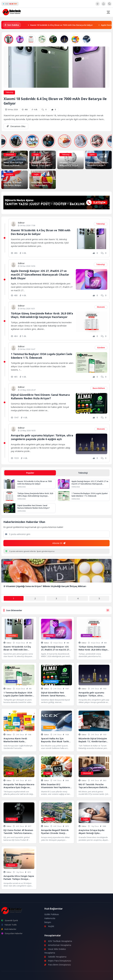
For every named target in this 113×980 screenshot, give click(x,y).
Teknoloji (9, 92)
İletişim (48, 922)
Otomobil (10, 155)
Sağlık (36, 155)
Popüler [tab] (30, 473)
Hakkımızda (50, 918)
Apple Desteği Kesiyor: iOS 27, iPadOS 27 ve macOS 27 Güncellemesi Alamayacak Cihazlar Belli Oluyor (40, 274)
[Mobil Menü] (108, 12)
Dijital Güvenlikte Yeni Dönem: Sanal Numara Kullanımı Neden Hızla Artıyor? (40, 397)
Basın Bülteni (99, 388)
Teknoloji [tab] (83, 473)
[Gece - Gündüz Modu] (97, 5)
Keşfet (49, 926)
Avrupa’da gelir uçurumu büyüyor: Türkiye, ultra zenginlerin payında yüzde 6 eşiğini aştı (42, 437)
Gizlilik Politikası (52, 914)
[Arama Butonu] (109, 4)
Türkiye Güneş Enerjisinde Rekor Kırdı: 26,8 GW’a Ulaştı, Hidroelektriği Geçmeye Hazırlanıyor (42, 315)
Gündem (9, 174)
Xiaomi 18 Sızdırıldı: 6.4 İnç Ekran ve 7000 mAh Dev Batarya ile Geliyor (61, 25)
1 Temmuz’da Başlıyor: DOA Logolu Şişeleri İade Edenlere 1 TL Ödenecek (42, 356)
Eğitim (92, 155)
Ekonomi (101, 307)
